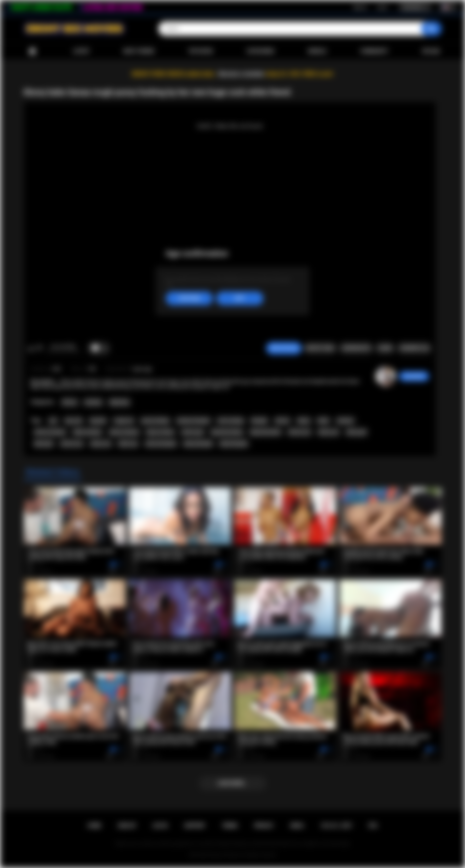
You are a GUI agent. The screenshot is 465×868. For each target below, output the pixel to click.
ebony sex (101, 444)
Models (317, 51)
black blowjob (234, 444)
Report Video (320, 348)
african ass (300, 432)
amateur (345, 421)
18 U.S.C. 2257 (336, 826)
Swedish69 (414, 376)
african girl (192, 432)
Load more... (232, 783)
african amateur (50, 432)
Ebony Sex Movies (225, 855)
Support (195, 826)
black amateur (88, 432)
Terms (230, 826)
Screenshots (356, 348)
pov (53, 421)
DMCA (297, 826)
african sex (72, 444)
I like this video (31, 348)
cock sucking (230, 421)
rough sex (124, 421)
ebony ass (328, 432)
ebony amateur (124, 432)
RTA (373, 826)
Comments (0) (414, 348)
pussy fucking (155, 421)
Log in (382, 7)
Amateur (93, 402)
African (70, 402)
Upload (431, 51)
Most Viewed (139, 51)
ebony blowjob (198, 444)
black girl (44, 444)
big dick (98, 421)
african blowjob (161, 444)
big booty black (265, 432)
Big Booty (120, 402)
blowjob (259, 421)
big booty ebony (227, 432)
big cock (74, 421)
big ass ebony (160, 432)
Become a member (242, 74)
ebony (304, 421)
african (283, 421)
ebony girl (357, 432)
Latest (81, 51)
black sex (128, 444)
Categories (260, 51)
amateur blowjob (193, 421)
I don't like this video (40, 348)
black (323, 421)
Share (385, 348)
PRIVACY (264, 826)
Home (32, 51)
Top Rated (201, 51)
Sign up (360, 7)
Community (374, 51)
